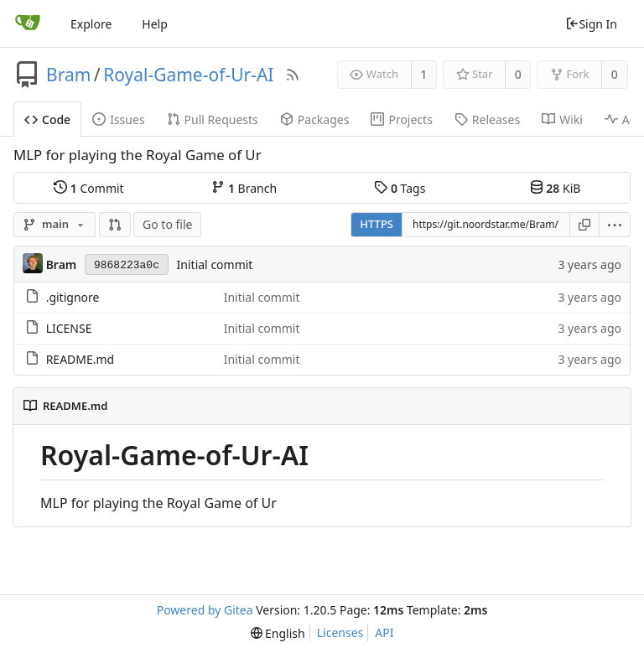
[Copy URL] (584, 225)
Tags (400, 188)
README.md (80, 359)
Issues (118, 119)
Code (47, 119)
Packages (315, 119)
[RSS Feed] (293, 75)
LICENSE (69, 328)
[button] (115, 225)
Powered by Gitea (205, 610)
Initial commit (215, 264)
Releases (487, 119)
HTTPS (377, 224)
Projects (401, 119)
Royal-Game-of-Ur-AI (188, 75)
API (384, 632)
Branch (244, 188)
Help (155, 24)
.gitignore (73, 297)
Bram (68, 75)
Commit (88, 188)
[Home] (28, 23)
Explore (91, 24)
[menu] (615, 225)
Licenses (340, 632)
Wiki (562, 119)
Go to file (167, 224)
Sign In (591, 24)
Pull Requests (213, 119)
